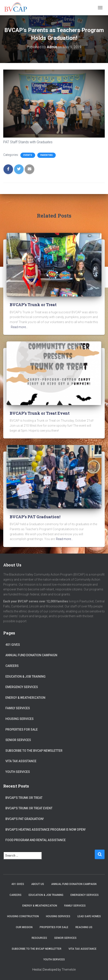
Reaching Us (84, 927)
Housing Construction (23, 916)
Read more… (19, 327)
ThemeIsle (69, 970)
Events (28, 155)
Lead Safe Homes (89, 916)
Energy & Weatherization (25, 698)
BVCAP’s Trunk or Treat (33, 305)
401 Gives (13, 645)
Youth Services (18, 772)
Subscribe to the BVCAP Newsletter (34, 751)
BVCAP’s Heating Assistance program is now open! (46, 830)
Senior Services (18, 740)
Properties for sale (22, 729)
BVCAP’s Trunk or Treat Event (40, 413)
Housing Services (20, 719)
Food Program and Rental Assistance (36, 840)
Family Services (18, 708)
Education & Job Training (25, 677)
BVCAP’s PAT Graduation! (35, 517)
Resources (39, 938)
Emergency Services (22, 687)
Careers (12, 666)
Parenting (47, 155)
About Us (38, 884)
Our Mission (24, 927)
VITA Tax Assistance (21, 761)
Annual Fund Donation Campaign (31, 655)
